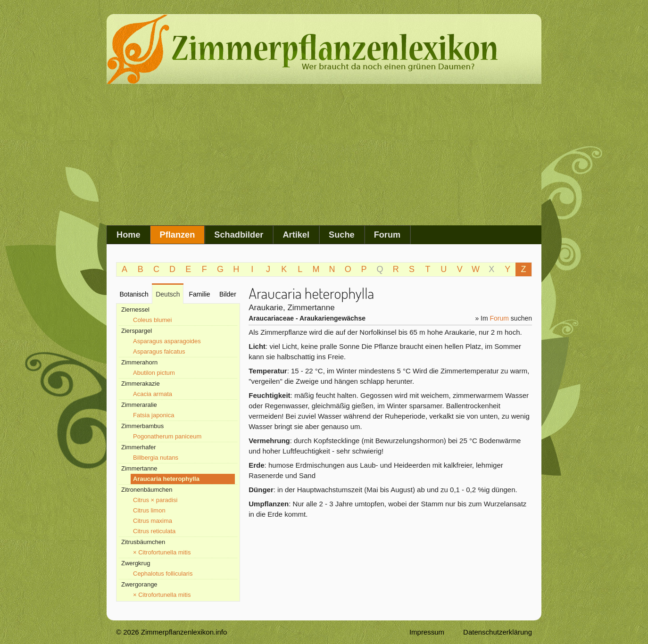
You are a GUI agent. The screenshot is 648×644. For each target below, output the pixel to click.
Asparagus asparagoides (167, 341)
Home (129, 235)
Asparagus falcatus (159, 351)
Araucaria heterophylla (166, 479)
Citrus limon (149, 510)
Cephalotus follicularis (163, 574)
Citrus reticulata (154, 531)
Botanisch (134, 294)
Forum (387, 235)
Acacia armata (153, 394)
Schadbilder (239, 235)
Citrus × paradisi (155, 500)
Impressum (427, 632)
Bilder (228, 294)
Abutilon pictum (154, 373)
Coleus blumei (152, 320)
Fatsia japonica (154, 415)
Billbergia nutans (156, 458)
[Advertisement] (324, 155)
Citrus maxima (153, 521)
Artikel (296, 235)
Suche (342, 235)
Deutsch (168, 294)
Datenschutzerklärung (498, 632)
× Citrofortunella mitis (162, 552)
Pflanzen (178, 235)
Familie (199, 294)
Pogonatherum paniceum (167, 436)
